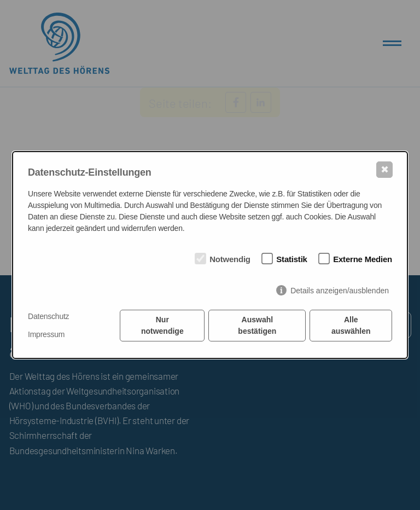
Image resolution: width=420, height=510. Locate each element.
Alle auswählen (351, 325)
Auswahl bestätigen (257, 325)
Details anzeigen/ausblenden (340, 291)
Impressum (46, 334)
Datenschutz (48, 316)
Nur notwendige (162, 325)
